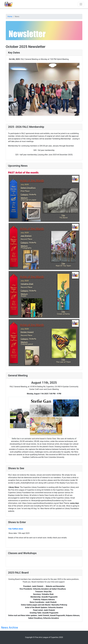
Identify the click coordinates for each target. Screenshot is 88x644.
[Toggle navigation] (81, 4)
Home (10, 17)
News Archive (10, 628)
